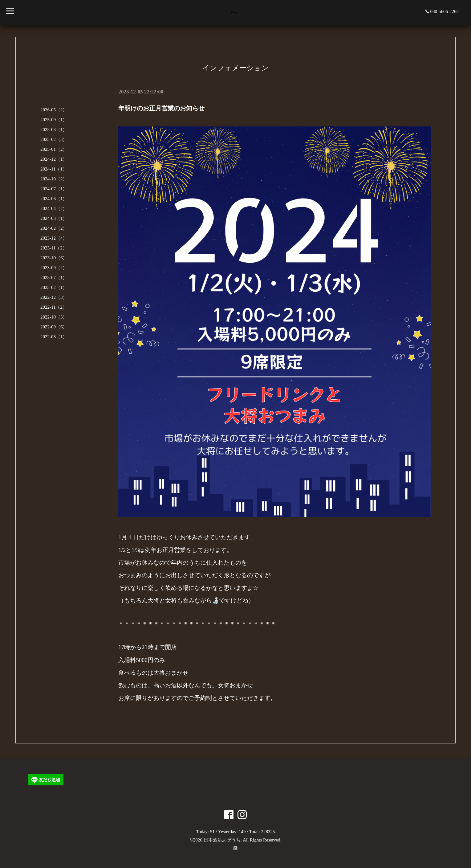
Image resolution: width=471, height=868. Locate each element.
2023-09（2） (54, 268)
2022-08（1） (54, 337)
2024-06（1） (54, 199)
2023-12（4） (54, 238)
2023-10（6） (54, 258)
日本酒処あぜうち (222, 840)
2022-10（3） (54, 317)
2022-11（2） (54, 307)
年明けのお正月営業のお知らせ (161, 108)
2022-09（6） (54, 327)
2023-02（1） (54, 287)
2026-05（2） (54, 110)
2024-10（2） (54, 179)
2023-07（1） (54, 278)
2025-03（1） (54, 130)
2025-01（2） (54, 149)
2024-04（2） (54, 208)
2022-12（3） (54, 297)
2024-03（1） (54, 218)
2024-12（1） (54, 159)
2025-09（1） (54, 120)
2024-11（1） (54, 169)
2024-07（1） (54, 189)
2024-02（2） (54, 228)
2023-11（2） (54, 248)
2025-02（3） (54, 139)
